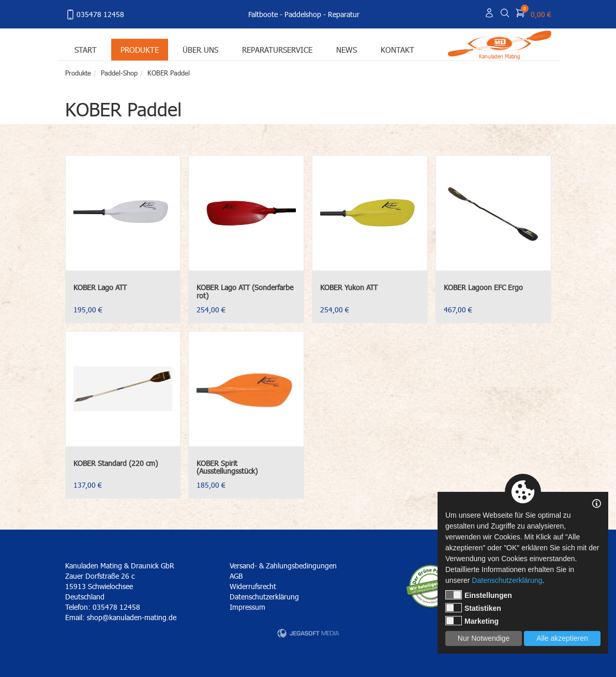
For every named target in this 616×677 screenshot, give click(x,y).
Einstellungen (479, 595)
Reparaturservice (277, 49)
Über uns (200, 49)
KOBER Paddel (169, 73)
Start (86, 49)
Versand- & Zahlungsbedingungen (283, 566)
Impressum (247, 607)
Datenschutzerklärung (264, 597)
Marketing (472, 621)
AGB (236, 576)
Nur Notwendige (484, 638)
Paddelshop (303, 14)
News (347, 49)
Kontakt (397, 49)
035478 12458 (95, 14)
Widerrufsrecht (253, 586)
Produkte (140, 49)
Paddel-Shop (119, 73)
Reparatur (344, 14)
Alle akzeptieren (562, 638)
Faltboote (263, 14)
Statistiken (473, 608)
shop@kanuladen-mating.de (132, 617)
